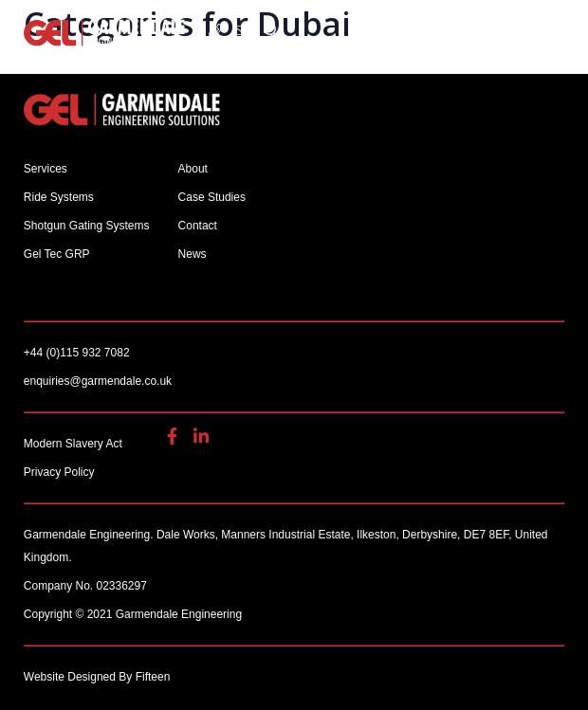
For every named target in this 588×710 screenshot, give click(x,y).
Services (46, 169)
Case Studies (212, 197)
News (193, 254)
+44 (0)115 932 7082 (215, 30)
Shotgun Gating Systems (87, 226)
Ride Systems (59, 197)
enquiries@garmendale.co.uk (243, 30)
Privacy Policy (59, 472)
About (193, 169)
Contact (198, 226)
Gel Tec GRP (57, 254)
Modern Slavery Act (73, 444)
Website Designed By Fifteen (97, 677)
